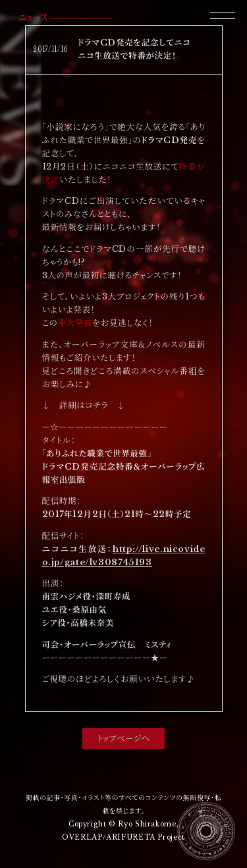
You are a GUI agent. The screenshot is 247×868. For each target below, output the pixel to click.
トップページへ (123, 738)
